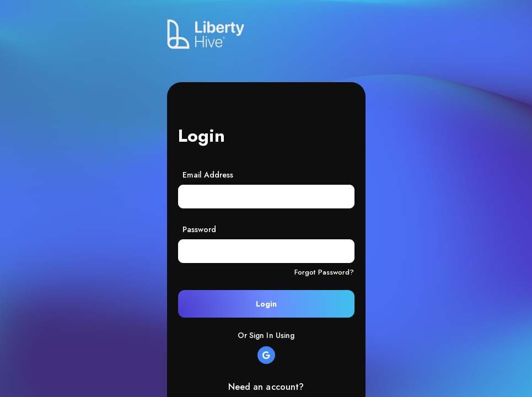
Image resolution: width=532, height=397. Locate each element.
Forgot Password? (324, 272)
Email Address (208, 175)
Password (199, 229)
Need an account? (266, 387)
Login (266, 304)
